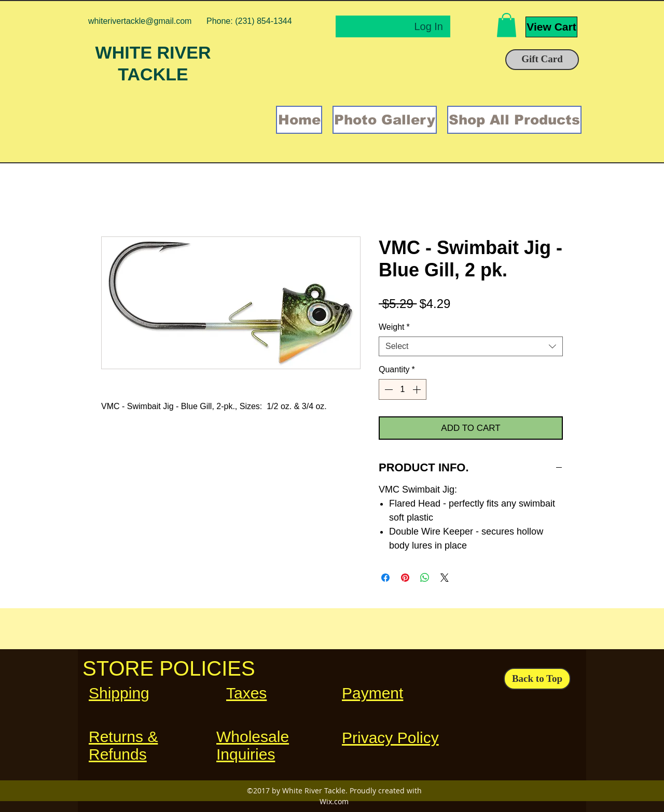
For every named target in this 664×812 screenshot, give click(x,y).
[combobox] (471, 346)
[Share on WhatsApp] (425, 578)
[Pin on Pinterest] (405, 578)
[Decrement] (388, 389)
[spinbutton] (403, 389)
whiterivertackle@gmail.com (140, 21)
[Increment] (418, 389)
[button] (507, 25)
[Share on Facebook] (385, 578)
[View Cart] (551, 27)
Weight (394, 327)
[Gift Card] (542, 60)
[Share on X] (445, 578)
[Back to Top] (537, 679)
